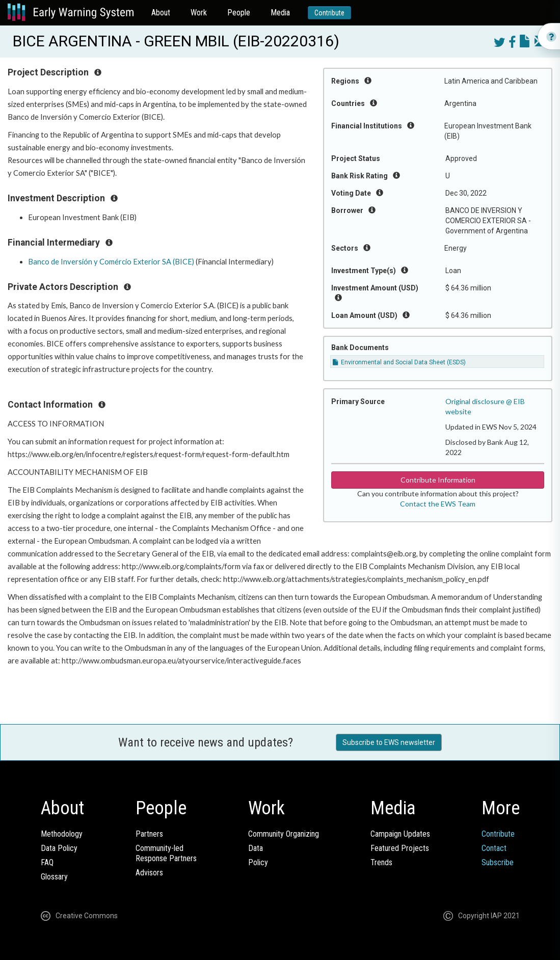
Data (256, 848)
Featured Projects (400, 848)
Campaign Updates (400, 834)
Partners (149, 834)
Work (199, 12)
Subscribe (498, 862)
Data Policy (59, 848)
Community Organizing (284, 834)
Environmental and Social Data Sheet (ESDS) (399, 362)
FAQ (47, 862)
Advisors (149, 873)
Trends (381, 862)
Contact (494, 848)
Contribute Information (438, 480)
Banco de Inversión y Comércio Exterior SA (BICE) (111, 262)
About (161, 12)
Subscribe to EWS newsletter (389, 742)
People (239, 12)
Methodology (62, 834)
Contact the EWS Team (438, 504)
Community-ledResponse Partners (166, 853)
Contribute (329, 13)
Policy (258, 862)
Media (280, 12)
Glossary (54, 877)
